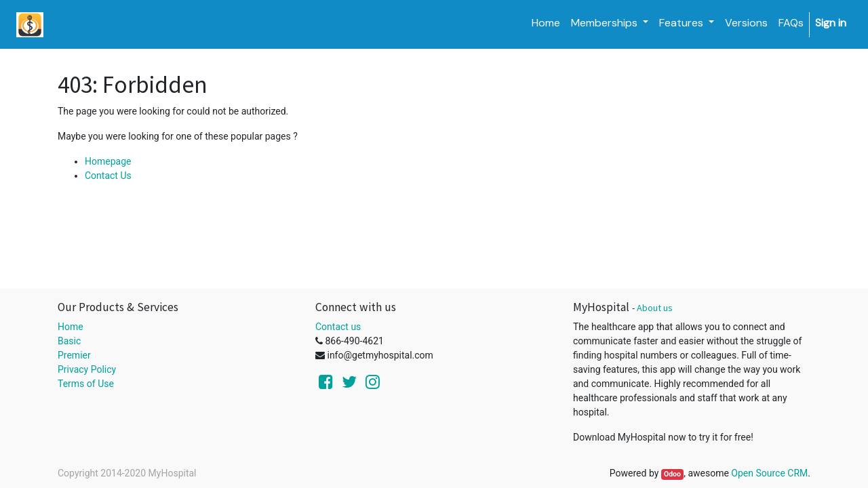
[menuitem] (546, 23)
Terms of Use (86, 384)
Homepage (108, 161)
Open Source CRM (769, 473)
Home (71, 327)
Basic (69, 341)
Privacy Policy (87, 369)
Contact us (338, 327)
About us (655, 308)
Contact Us (108, 176)
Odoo (672, 474)
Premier (74, 355)
